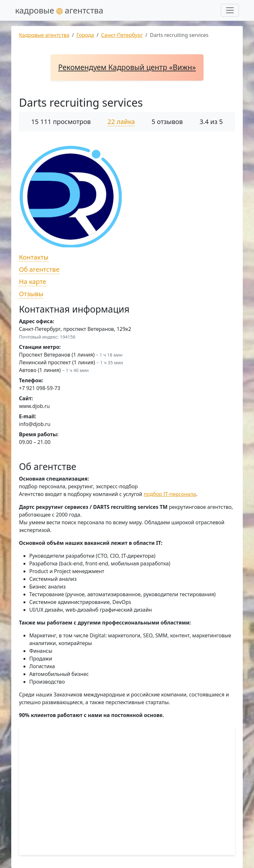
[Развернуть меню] (230, 10)
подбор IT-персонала (170, 494)
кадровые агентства (59, 10)
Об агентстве (39, 269)
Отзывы (31, 294)
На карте (33, 282)
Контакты (34, 257)
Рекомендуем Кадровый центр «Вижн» (127, 67)
